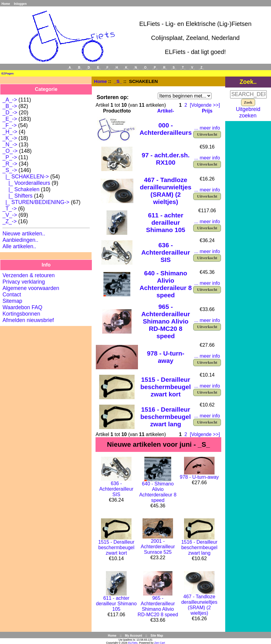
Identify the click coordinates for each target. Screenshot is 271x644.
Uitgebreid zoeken (248, 112)
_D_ (89, 68)
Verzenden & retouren (29, 275)
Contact (12, 295)
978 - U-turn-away (165, 357)
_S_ (118, 81)
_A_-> (10, 100)
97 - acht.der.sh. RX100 (166, 159)
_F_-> (9, 125)
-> (10, 170)
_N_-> (10, 145)
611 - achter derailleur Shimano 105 (166, 222)
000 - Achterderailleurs (166, 129)
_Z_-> (9, 221)
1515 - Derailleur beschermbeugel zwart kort (166, 387)
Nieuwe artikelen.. (24, 234)
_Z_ (201, 68)
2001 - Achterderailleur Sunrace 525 (158, 547)
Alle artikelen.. (19, 246)
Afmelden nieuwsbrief (28, 320)
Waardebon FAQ (22, 307)
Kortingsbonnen (21, 314)
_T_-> (9, 209)
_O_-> (10, 151)
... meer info (207, 128)
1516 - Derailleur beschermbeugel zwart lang (166, 417)
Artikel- (166, 111)
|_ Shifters (17, 196)
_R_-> (10, 164)
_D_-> (10, 113)
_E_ (98, 68)
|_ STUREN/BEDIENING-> (36, 202)
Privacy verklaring (24, 282)
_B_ (79, 68)
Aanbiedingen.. (20, 240)
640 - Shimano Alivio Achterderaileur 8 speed (166, 284)
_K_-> (10, 138)
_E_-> (10, 119)
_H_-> (10, 132)
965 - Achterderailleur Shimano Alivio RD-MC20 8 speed (166, 321)
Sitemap (12, 301)
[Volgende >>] (205, 105)
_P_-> (10, 157)
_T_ (183, 68)
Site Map (157, 636)
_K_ (126, 68)
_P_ (155, 68)
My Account (133, 636)
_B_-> (10, 106)
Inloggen (20, 4)
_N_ (136, 68)
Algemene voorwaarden (31, 288)
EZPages (8, 73)
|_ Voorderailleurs (26, 183)
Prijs (207, 111)
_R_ (164, 68)
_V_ (192, 68)
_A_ (70, 68)
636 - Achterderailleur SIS (166, 252)
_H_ (117, 68)
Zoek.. (248, 82)
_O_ (145, 68)
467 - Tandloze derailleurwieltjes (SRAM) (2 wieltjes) (166, 191)
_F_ (107, 68)
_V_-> (10, 215)
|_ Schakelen (21, 189)
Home (6, 4)
